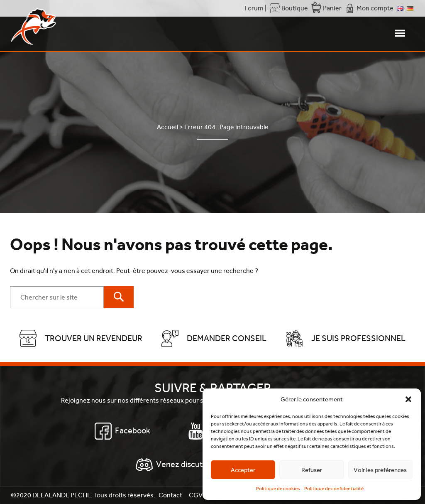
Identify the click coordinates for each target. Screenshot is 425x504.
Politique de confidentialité (334, 489)
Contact (170, 495)
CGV (196, 495)
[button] (408, 399)
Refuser (312, 470)
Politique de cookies (278, 489)
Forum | (255, 8)
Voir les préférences (380, 470)
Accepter (243, 470)
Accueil (167, 127)
